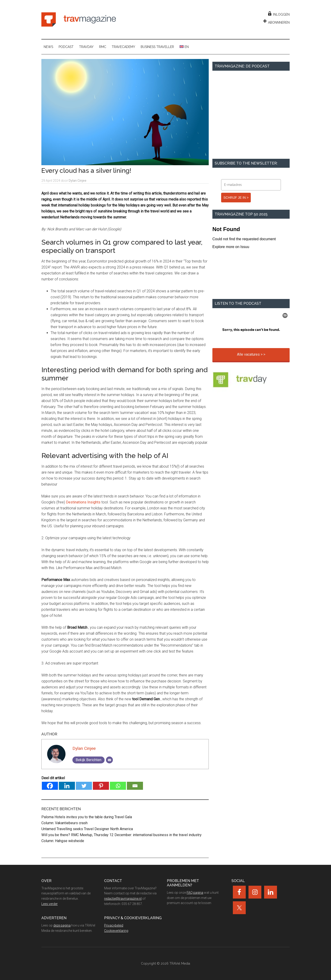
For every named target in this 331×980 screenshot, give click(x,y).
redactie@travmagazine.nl (123, 899)
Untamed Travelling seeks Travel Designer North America (87, 829)
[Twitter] (84, 786)
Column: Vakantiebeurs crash (64, 823)
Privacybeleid (114, 925)
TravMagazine (79, 20)
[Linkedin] (67, 786)
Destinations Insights (83, 502)
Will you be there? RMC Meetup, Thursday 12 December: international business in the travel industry (121, 835)
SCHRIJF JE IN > (236, 198)
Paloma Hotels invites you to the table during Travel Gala (87, 817)
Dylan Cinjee (84, 748)
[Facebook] (50, 786)
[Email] (109, 760)
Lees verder (50, 904)
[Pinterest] (101, 786)
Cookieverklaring (116, 931)
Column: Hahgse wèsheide (63, 841)
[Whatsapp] (118, 786)
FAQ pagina (195, 893)
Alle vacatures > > (251, 354)
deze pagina (62, 925)
